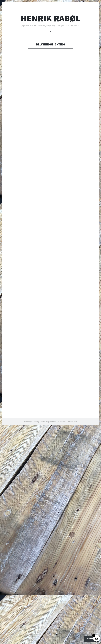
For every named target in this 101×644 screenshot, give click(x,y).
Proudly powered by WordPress (36, 422)
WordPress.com (71, 422)
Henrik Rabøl (50, 18)
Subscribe (91, 639)
